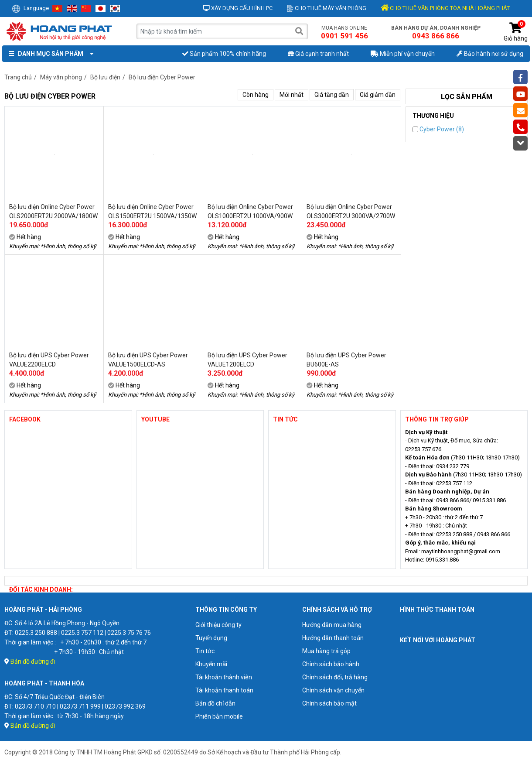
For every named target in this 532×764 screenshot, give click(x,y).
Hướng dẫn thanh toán (333, 638)
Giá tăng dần (332, 95)
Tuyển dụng (211, 638)
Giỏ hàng (516, 32)
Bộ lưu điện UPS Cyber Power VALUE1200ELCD (247, 360)
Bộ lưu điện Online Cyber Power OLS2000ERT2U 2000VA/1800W (53, 211)
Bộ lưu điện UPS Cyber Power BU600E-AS (346, 360)
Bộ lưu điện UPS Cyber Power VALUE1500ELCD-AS (148, 360)
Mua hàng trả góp (326, 651)
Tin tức (205, 651)
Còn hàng (256, 95)
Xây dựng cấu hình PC (238, 8)
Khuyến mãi (211, 664)
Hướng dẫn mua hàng (332, 625)
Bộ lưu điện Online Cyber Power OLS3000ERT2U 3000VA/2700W (351, 211)
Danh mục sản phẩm (49, 54)
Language (30, 8)
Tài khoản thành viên (224, 677)
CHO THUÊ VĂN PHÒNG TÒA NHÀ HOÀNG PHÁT (445, 8)
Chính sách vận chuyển (333, 690)
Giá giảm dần (378, 95)
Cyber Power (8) (438, 129)
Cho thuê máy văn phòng (327, 8)
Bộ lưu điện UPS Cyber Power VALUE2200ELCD (49, 360)
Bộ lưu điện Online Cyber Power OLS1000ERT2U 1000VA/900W (250, 211)
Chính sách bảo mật (329, 703)
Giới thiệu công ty (218, 625)
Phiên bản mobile (219, 716)
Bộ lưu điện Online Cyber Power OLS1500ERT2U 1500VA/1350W (152, 211)
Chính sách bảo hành (331, 664)
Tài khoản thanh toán (224, 690)
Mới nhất (292, 95)
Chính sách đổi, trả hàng (335, 677)
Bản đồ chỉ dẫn (215, 703)
